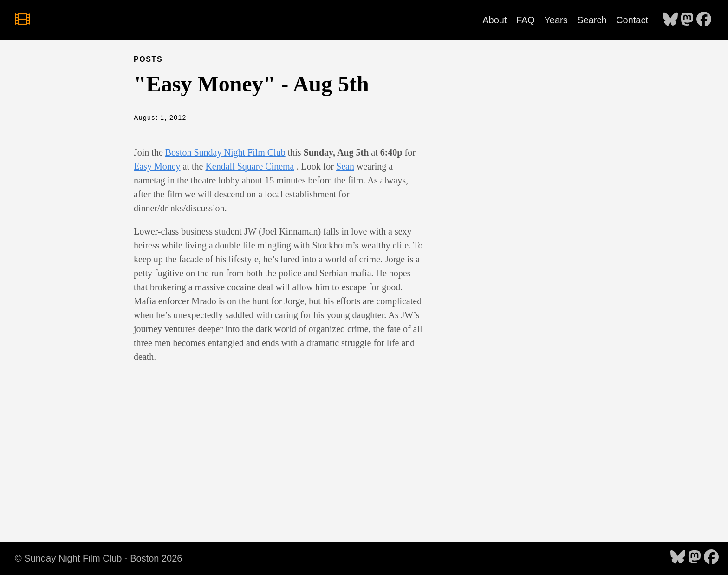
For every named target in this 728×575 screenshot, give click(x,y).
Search (592, 20)
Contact (632, 20)
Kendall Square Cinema (250, 166)
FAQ (526, 20)
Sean (345, 166)
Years (556, 20)
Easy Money (157, 166)
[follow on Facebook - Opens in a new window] (704, 20)
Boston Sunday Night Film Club (225, 152)
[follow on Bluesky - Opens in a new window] (670, 20)
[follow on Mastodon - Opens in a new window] (687, 20)
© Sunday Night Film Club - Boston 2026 (98, 558)
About (494, 20)
